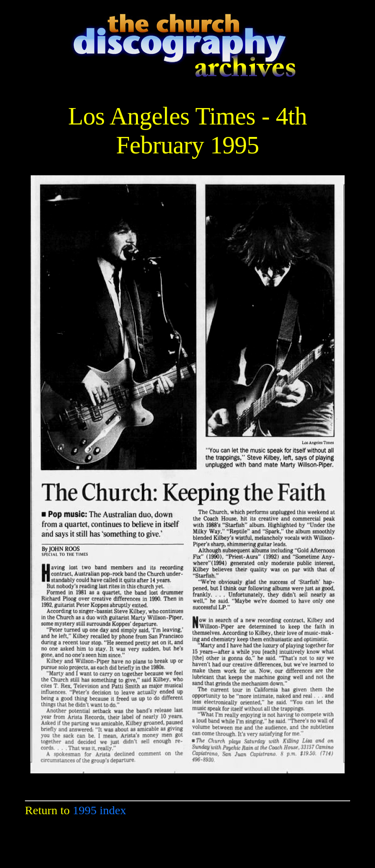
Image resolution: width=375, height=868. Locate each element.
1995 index (99, 810)
